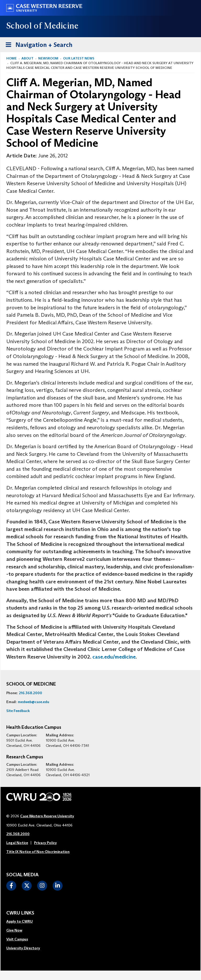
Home (12, 58)
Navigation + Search (37, 44)
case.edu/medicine (114, 657)
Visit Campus (17, 939)
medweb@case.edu (33, 702)
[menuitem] (23, 922)
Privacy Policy (45, 843)
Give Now (14, 930)
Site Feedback (18, 711)
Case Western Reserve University (47, 816)
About (27, 58)
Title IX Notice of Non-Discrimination (38, 852)
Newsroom (48, 58)
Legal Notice (17, 843)
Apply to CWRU (19, 921)
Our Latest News (79, 58)
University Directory (23, 948)
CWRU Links (20, 913)
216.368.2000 (30, 693)
